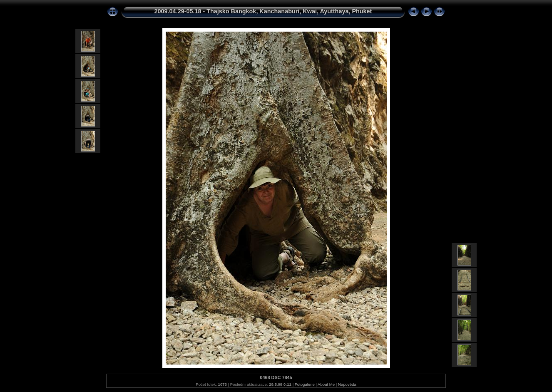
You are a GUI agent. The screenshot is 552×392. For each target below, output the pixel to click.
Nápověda (347, 384)
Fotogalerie (305, 384)
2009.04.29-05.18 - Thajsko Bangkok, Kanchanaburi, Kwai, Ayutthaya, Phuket (263, 11)
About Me (326, 384)
